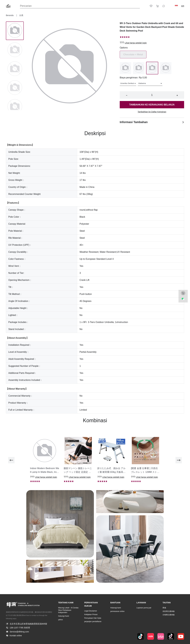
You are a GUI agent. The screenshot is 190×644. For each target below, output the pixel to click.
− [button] (127, 95)
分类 (21, 15)
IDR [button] (183, 6)
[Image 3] (15, 88)
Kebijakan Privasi (91, 614)
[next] (179, 460)
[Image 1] (15, 50)
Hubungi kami (116, 608)
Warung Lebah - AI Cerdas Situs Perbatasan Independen (68, 610)
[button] (176, 6)
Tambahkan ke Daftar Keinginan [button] (152, 112)
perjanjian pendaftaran (93, 622)
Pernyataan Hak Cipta (93, 618)
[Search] (80, 6)
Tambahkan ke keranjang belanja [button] (152, 105)
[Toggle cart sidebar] (157, 6)
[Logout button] (170, 6)
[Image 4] (15, 107)
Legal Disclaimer (91, 611)
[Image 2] (15, 69)
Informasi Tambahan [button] (152, 122)
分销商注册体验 (169, 615)
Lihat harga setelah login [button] (136, 43)
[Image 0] (15, 31)
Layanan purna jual (144, 608)
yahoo (60, 620)
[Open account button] (145, 6)
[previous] (11, 460)
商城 (164, 608)
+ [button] (177, 95)
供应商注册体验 (169, 611)
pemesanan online (117, 611)
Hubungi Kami (63, 616)
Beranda (10, 15)
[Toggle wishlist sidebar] (151, 6)
